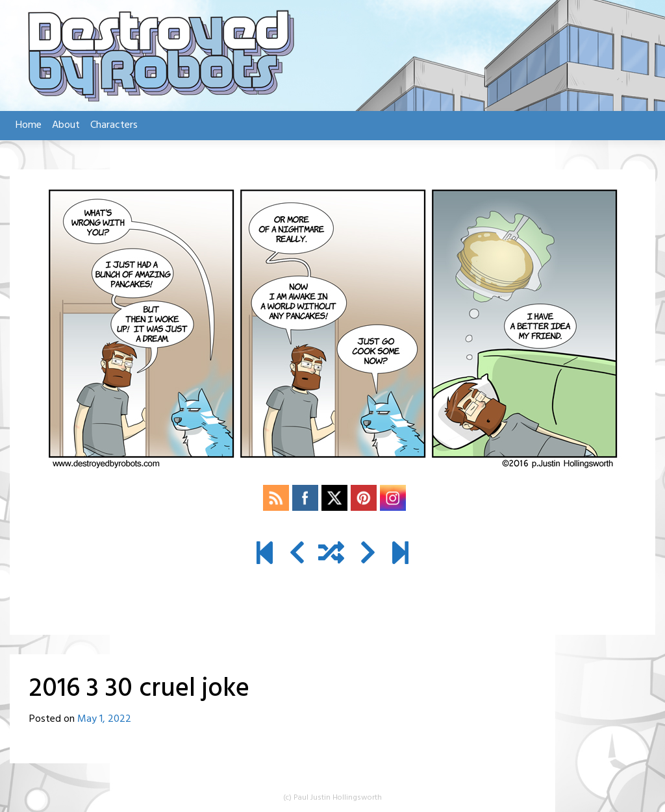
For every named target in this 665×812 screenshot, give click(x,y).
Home (29, 125)
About (66, 125)
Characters (114, 125)
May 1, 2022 (104, 719)
